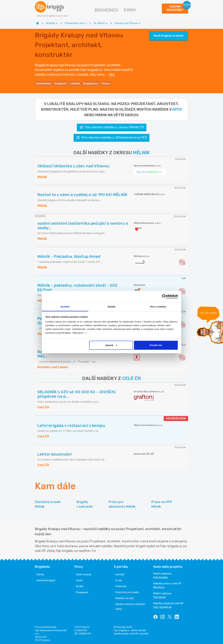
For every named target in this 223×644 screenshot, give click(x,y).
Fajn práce (159, 596)
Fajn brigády (161, 576)
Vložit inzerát (84, 574)
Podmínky (121, 586)
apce (177, 108)
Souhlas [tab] (65, 307)
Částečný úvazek (48, 504)
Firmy (130, 10)
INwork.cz (159, 586)
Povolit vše (156, 345)
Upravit (111, 345)
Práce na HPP (162, 504)
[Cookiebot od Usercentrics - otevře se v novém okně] (164, 297)
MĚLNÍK (141, 152)
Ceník (79, 579)
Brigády (85, 504)
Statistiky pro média (127, 591)
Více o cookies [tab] (158, 307)
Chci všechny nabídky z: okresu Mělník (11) (112, 126)
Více (112, 74)
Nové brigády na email (169, 35)
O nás (119, 579)
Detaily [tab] (111, 307)
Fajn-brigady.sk (162, 606)
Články (40, 574)
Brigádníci (106, 10)
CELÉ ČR (131, 378)
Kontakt (120, 574)
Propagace (82, 591)
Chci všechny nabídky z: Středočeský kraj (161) (111, 137)
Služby (80, 586)
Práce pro (122, 504)
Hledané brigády (46, 579)
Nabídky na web (125, 597)
